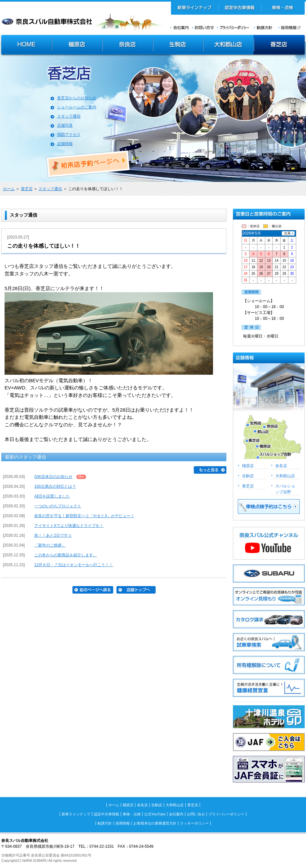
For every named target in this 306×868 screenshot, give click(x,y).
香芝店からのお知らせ (77, 98)
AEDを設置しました (52, 496)
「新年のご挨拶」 (50, 545)
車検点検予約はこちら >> (269, 507)
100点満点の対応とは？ (55, 486)
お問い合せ (203, 27)
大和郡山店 (229, 45)
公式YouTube (155, 814)
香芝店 (280, 45)
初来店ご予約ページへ (88, 164)
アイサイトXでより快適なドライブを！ (69, 526)
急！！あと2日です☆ (53, 535)
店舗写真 (65, 125)
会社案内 (180, 27)
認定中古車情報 (240, 8)
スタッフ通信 (69, 116)
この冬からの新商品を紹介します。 (66, 555)
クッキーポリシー (194, 823)
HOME (26, 45)
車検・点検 (283, 8)
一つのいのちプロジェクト (58, 506)
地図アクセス (69, 135)
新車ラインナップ (195, 8)
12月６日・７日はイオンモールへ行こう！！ (74, 565)
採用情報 (292, 27)
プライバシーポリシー (233, 27)
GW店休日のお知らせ (53, 477)
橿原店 (77, 45)
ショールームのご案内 (77, 107)
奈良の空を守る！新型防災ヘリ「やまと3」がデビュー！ (84, 516)
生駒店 (178, 45)
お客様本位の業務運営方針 (155, 823)
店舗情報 (65, 144)
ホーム (9, 189)
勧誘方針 (262, 27)
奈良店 (128, 45)
